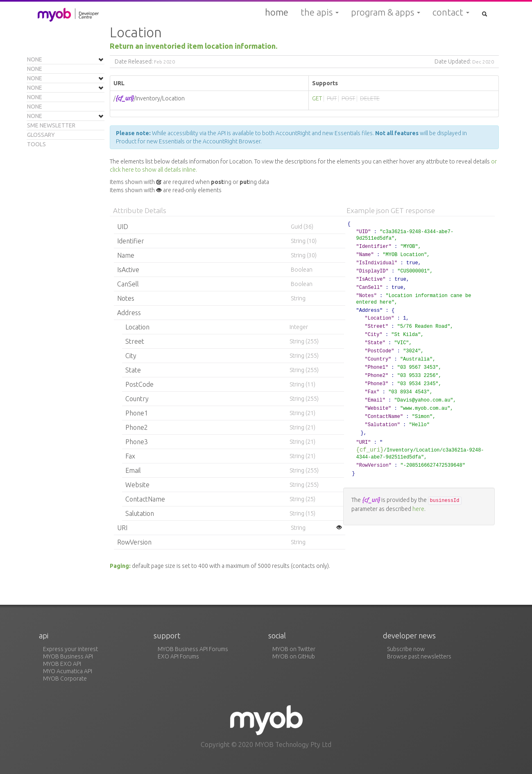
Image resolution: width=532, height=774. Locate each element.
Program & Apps (386, 12)
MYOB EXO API (62, 664)
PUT (332, 98)
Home (277, 12)
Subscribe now (406, 649)
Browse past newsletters (419, 656)
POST (348, 98)
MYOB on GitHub (294, 656)
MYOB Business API (68, 656)
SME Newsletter (51, 125)
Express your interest (70, 649)
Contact (451, 12)
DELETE (370, 98)
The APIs (320, 12)
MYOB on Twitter (294, 649)
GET (317, 98)
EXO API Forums (178, 656)
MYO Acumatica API (68, 671)
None (35, 59)
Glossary (41, 135)
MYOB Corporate (65, 679)
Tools (36, 144)
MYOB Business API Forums (193, 649)
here (418, 509)
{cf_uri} (370, 450)
